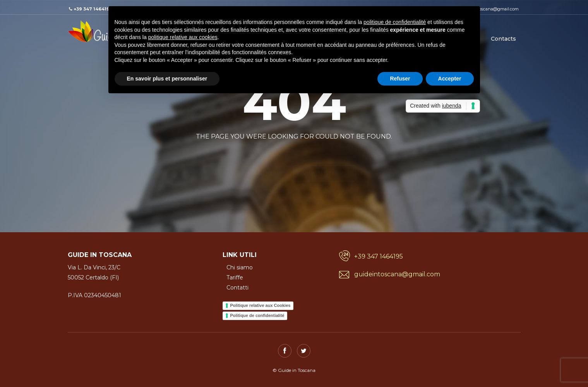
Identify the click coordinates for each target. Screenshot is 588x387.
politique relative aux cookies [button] (183, 37)
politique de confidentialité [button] (395, 22)
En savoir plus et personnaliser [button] (167, 79)
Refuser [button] (400, 79)
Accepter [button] (450, 79)
